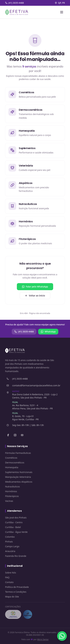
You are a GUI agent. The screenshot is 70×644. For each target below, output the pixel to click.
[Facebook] (8, 435)
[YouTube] (22, 435)
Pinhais (9, 542)
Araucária (10, 551)
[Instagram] (15, 435)
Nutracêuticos (13, 487)
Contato (9, 582)
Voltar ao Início (35, 296)
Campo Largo (12, 546)
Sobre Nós (11, 573)
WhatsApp (48, 332)
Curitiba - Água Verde (16, 532)
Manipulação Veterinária (18, 477)
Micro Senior (43, 640)
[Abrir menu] (62, 12)
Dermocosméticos (15, 463)
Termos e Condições (16, 592)
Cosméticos (11, 458)
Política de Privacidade (17, 587)
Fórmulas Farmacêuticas (18, 453)
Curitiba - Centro (14, 522)
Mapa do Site (12, 597)
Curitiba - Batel (13, 527)
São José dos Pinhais (16, 518)
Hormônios (11, 491)
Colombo (10, 537)
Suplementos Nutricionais (19, 472)
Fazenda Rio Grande (16, 556)
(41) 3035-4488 (24, 332)
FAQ (7, 577)
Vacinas (9, 501)
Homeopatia (12, 467)
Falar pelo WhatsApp (35, 287)
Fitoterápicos (12, 496)
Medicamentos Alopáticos (19, 482)
